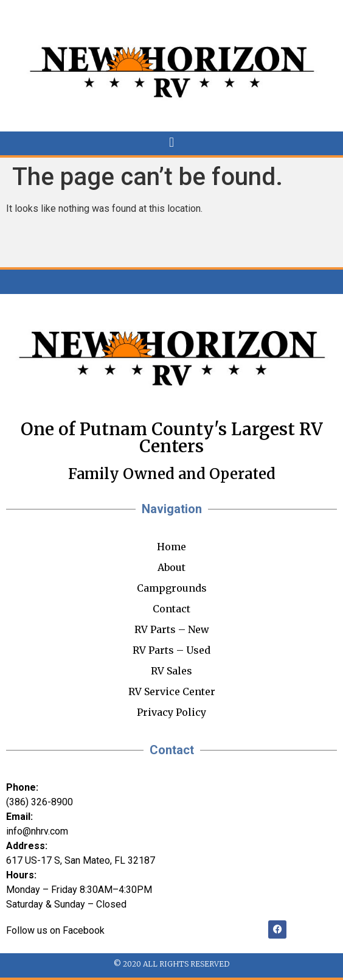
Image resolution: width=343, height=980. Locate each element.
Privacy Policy (171, 712)
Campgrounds (172, 588)
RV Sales (171, 671)
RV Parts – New (172, 629)
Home (171, 547)
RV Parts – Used (171, 650)
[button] (171, 143)
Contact (171, 609)
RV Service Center (172, 691)
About (171, 567)
